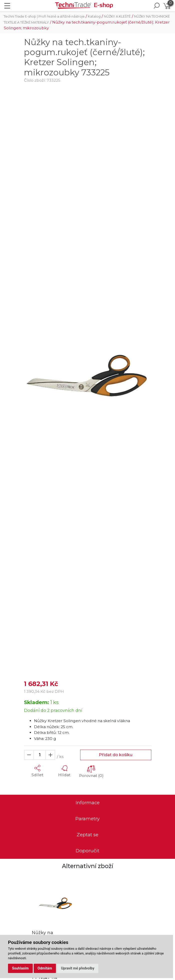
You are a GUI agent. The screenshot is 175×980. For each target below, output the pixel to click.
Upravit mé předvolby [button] (78, 968)
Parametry (87, 819)
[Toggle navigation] (7, 6)
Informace (88, 803)
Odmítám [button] (45, 968)
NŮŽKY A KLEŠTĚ (117, 16)
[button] (37, 771)
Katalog (94, 16)
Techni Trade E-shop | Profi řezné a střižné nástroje (44, 16)
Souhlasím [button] (20, 968)
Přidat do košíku (116, 755)
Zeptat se (87, 835)
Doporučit (87, 851)
